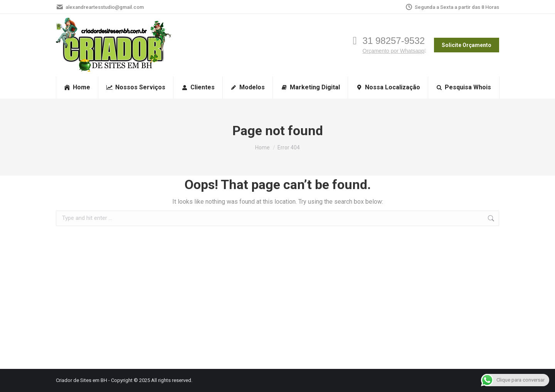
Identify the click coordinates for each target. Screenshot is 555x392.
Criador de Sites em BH (82, 380)
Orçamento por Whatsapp (394, 51)
